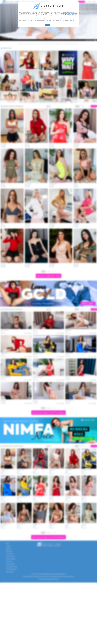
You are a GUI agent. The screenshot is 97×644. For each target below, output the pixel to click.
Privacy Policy (62, 20)
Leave (77, 25)
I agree (47, 25)
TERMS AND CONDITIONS (71, 15)
